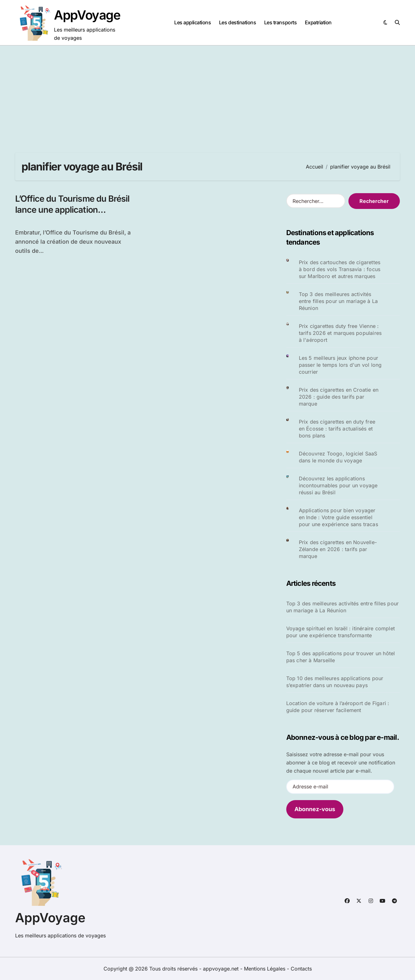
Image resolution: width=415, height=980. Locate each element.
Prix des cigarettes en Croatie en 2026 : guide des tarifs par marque (339, 397)
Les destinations (237, 22)
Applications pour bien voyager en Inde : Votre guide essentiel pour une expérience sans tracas (338, 517)
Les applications (193, 22)
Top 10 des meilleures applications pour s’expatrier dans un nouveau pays (335, 682)
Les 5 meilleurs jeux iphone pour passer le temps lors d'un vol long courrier (340, 365)
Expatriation (318, 22)
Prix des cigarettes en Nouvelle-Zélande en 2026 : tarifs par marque (338, 549)
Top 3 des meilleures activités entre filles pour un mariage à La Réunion (338, 301)
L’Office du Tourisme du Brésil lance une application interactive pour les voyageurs (74, 210)
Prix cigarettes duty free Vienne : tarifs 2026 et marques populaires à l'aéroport (340, 333)
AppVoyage (87, 15)
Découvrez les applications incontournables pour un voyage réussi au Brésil (338, 485)
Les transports (280, 22)
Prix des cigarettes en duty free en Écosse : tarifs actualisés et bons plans (337, 429)
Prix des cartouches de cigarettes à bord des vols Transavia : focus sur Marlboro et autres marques (340, 269)
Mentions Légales (265, 969)
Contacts (301, 969)
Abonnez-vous (315, 809)
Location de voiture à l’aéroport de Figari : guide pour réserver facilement (338, 707)
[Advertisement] (208, 93)
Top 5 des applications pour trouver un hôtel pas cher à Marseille (341, 657)
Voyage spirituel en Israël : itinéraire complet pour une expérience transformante (341, 632)
